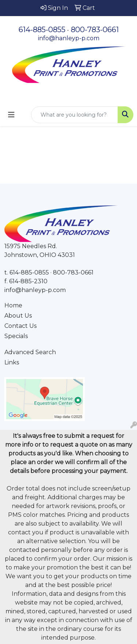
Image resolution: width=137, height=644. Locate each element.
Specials (16, 336)
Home (13, 305)
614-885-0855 (42, 30)
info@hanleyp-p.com (69, 38)
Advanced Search (30, 352)
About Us (18, 316)
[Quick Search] (75, 115)
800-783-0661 (95, 30)
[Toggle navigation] (11, 115)
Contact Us (20, 326)
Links (12, 362)
